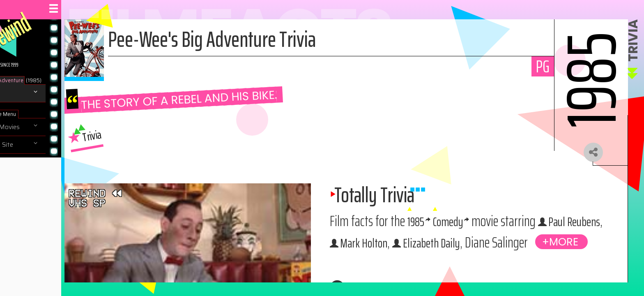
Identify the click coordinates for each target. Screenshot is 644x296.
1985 (459, 225)
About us (24, 162)
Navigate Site (29, 145)
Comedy (497, 225)
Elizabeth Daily (565, 246)
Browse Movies (33, 127)
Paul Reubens (414, 246)
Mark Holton (488, 246)
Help (17, 180)
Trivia (18, 93)
